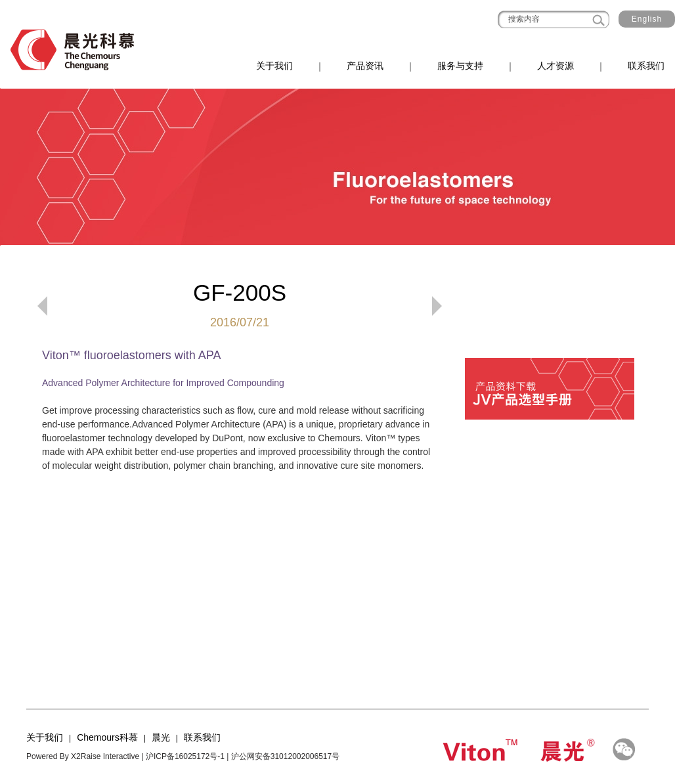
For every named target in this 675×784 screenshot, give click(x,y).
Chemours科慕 (107, 737)
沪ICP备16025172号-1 (185, 756)
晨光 (161, 737)
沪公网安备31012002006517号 (285, 756)
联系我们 (646, 66)
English (647, 19)
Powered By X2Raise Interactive (83, 756)
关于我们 (274, 66)
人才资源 (555, 66)
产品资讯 (365, 66)
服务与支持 (460, 66)
